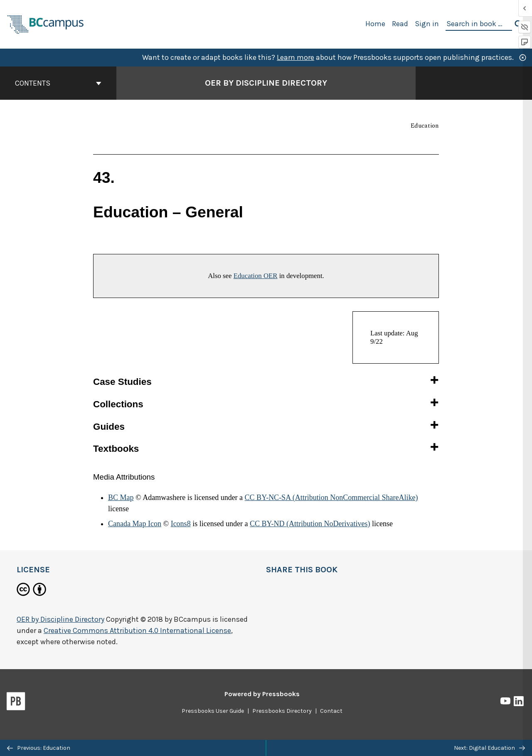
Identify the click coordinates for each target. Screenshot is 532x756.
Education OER (256, 276)
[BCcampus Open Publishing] (46, 23)
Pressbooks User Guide (213, 711)
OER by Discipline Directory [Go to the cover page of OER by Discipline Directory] (266, 83)
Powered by (262, 694)
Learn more (296, 57)
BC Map (121, 497)
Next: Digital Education (489, 748)
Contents (58, 83)
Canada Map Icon (135, 524)
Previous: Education (39, 748)
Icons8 (181, 524)
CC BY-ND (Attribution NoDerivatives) (310, 524)
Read (400, 24)
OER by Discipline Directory (60, 619)
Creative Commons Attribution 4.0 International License (137, 630)
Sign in (427, 24)
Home (375, 24)
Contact (331, 711)
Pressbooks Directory (282, 711)
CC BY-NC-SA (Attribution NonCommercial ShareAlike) (331, 497)
